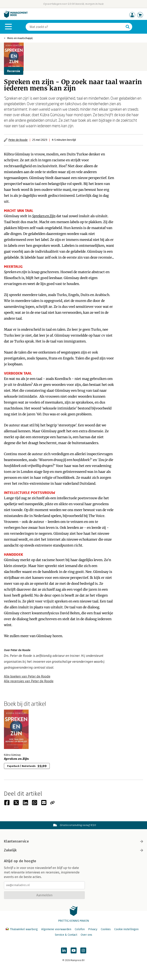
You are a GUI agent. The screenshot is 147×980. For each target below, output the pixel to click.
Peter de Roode (18, 140)
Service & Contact (66, 935)
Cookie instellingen (126, 929)
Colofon (80, 929)
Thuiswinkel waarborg (22, 929)
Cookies (106, 929)
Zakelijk (73, 850)
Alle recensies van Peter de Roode (29, 681)
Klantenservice (73, 841)
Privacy (93, 929)
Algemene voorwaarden (56, 929)
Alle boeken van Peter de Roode (27, 676)
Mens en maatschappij (20, 38)
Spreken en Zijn (44, 216)
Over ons (86, 935)
